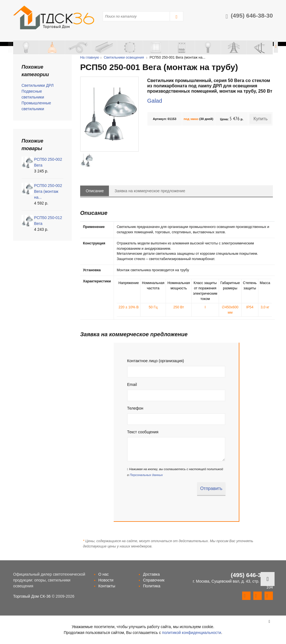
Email (132, 385)
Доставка (151, 574)
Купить (260, 119)
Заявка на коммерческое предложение (150, 191)
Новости (106, 580)
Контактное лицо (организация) (156, 361)
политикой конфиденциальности (192, 633)
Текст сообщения (143, 432)
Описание (95, 191)
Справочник (154, 580)
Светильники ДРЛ (38, 85)
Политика (152, 586)
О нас (103, 574)
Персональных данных (146, 475)
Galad (155, 101)
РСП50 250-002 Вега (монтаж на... (48, 191)
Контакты (107, 586)
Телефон (135, 408)
